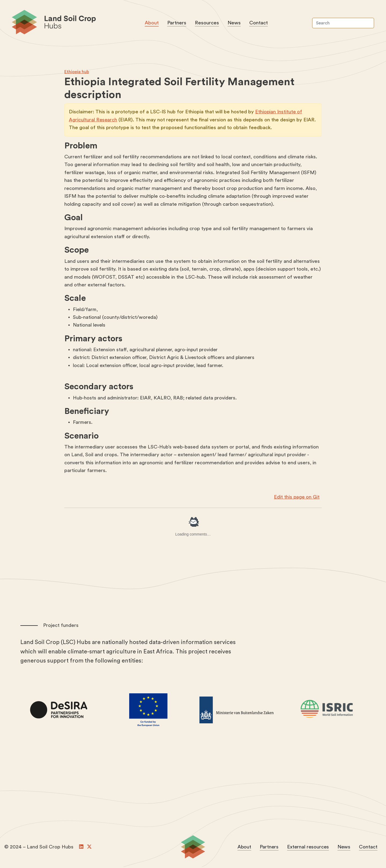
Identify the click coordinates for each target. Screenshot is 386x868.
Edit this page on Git (296, 498)
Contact (259, 23)
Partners (178, 23)
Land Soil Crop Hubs (75, 24)
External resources (307, 848)
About (153, 23)
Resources (208, 23)
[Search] (343, 24)
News (235, 23)
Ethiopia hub (77, 73)
